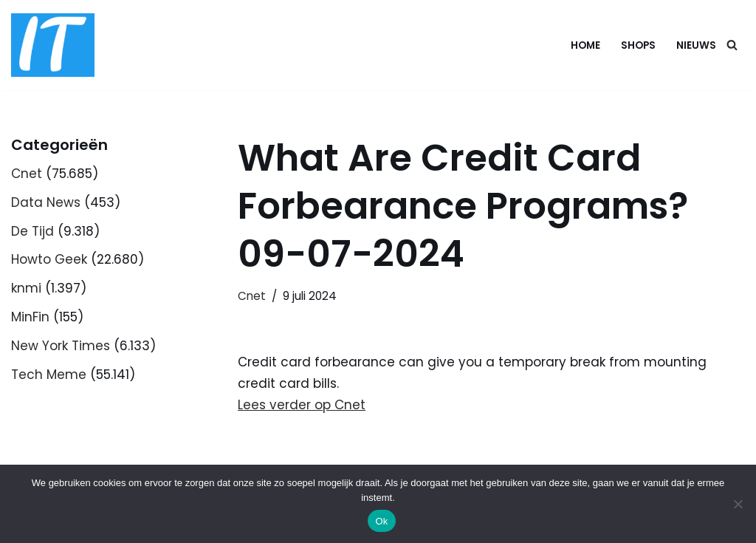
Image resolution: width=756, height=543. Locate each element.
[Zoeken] (732, 45)
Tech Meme (49, 375)
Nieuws (696, 45)
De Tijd (32, 231)
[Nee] (738, 504)
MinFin (30, 317)
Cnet (27, 174)
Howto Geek (49, 259)
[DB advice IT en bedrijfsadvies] (53, 45)
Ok (381, 521)
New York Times (61, 346)
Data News (46, 202)
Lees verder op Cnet (302, 405)
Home (585, 45)
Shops (638, 45)
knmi (26, 288)
